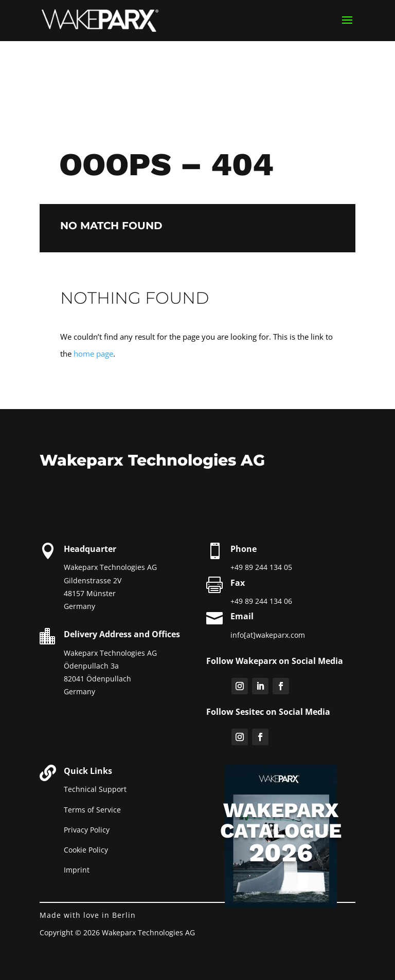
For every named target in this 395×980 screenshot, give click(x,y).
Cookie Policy (86, 850)
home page (93, 354)
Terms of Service (92, 810)
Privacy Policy (87, 830)
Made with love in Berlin (88, 915)
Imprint (77, 870)
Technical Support (95, 789)
